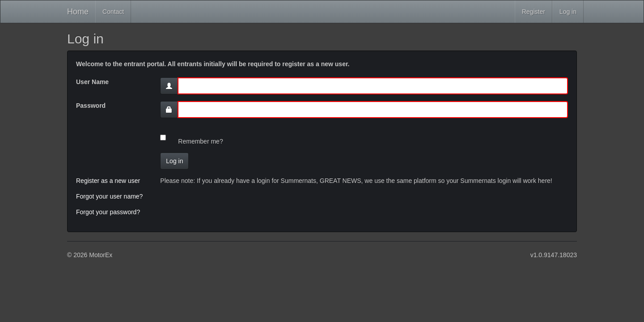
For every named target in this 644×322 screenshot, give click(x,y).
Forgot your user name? (109, 196)
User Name (92, 82)
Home (78, 12)
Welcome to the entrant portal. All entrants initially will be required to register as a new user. (213, 64)
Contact (113, 12)
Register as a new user (108, 181)
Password (91, 106)
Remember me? (200, 141)
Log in (568, 12)
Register (534, 12)
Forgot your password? (108, 212)
